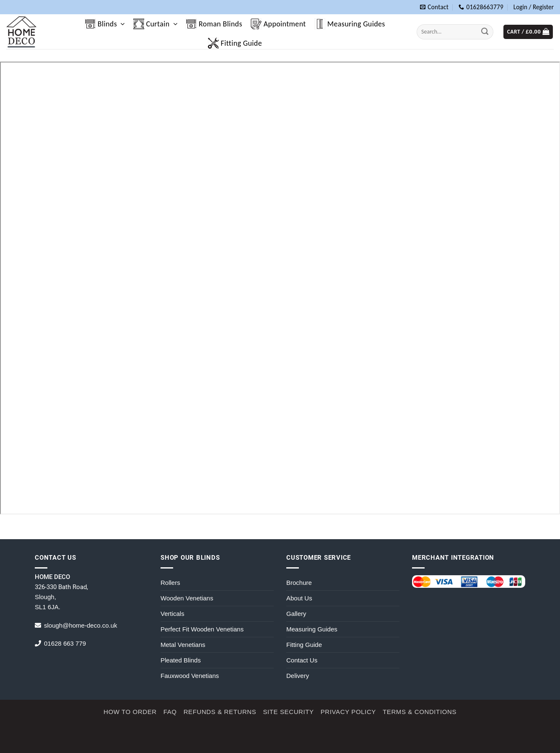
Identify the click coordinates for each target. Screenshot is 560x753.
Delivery (298, 676)
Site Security (288, 712)
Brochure (299, 583)
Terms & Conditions (420, 712)
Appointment (278, 24)
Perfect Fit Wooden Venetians (202, 629)
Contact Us (302, 660)
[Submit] (485, 32)
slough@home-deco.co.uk (81, 625)
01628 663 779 (65, 643)
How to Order (130, 712)
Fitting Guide (235, 43)
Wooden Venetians (187, 598)
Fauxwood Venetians (190, 676)
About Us (299, 598)
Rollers (170, 583)
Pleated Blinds (181, 660)
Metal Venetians (183, 645)
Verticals (172, 614)
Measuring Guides (350, 24)
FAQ (170, 712)
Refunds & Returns (220, 712)
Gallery (296, 614)
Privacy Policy (348, 712)
